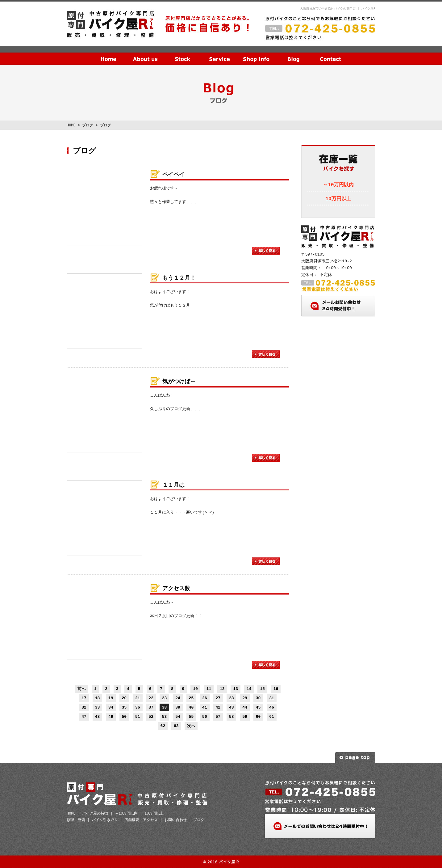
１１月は (173, 485)
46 (272, 707)
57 (218, 717)
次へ (191, 726)
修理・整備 (76, 820)
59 (245, 717)
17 (84, 698)
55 (191, 717)
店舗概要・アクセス (141, 820)
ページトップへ (355, 758)
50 (124, 717)
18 (98, 698)
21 (138, 698)
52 (151, 717)
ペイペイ (173, 175)
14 (249, 689)
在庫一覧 (182, 54)
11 (209, 689)
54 (178, 717)
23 (165, 698)
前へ (81, 689)
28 (231, 698)
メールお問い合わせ (338, 306)
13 (236, 689)
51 (138, 717)
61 (272, 717)
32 (84, 707)
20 (124, 698)
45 (258, 707)
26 (205, 698)
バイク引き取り (105, 820)
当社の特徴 (145, 54)
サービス (219, 54)
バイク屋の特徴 (95, 813)
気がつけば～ (179, 382)
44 (245, 707)
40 (191, 707)
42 (218, 707)
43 (231, 707)
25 (191, 698)
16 (276, 689)
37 (151, 707)
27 (218, 698)
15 (262, 689)
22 (151, 698)
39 (178, 707)
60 (258, 717)
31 (272, 698)
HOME (108, 54)
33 (98, 707)
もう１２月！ (179, 278)
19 (111, 698)
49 (111, 717)
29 (245, 698)
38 (165, 707)
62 (163, 726)
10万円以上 (338, 199)
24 (178, 698)
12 (222, 689)
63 (176, 726)
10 (195, 689)
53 (165, 717)
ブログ (294, 54)
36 (138, 707)
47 (84, 717)
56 (205, 717)
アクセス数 (176, 589)
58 (231, 717)
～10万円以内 (338, 185)
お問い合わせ (331, 54)
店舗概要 (256, 54)
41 (205, 707)
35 (124, 707)
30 (258, 698)
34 (111, 707)
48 (98, 717)
